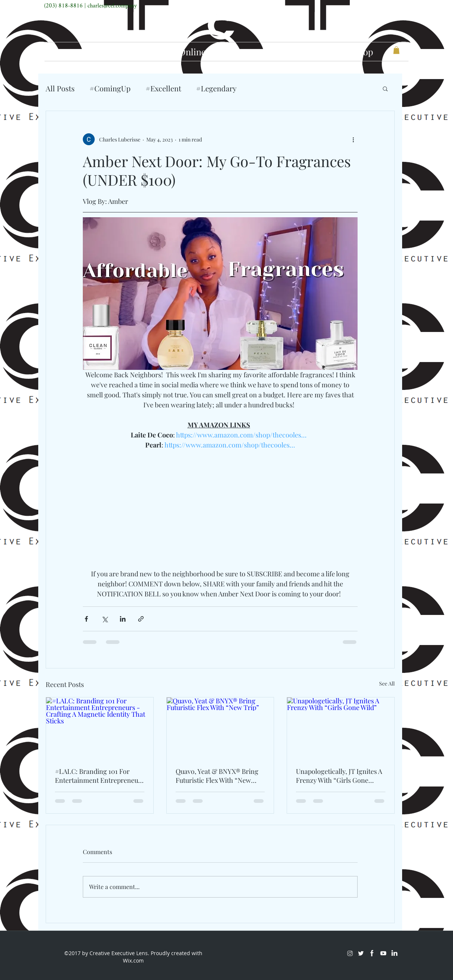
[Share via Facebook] (86, 619)
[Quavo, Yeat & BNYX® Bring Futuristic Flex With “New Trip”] (220, 727)
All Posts (60, 88)
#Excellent (163, 88)
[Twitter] (371, 6)
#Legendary (216, 88)
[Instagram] (360, 6)
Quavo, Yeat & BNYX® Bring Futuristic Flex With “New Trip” (217, 776)
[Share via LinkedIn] (123, 619)
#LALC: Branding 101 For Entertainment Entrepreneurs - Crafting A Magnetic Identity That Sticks (100, 776)
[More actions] (353, 139)
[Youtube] (393, 6)
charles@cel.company (112, 6)
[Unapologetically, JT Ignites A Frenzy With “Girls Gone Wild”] (341, 727)
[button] (396, 50)
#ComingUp (110, 88)
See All (387, 683)
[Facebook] (382, 6)
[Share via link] (141, 619)
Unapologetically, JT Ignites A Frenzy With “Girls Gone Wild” (339, 776)
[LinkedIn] (404, 6)
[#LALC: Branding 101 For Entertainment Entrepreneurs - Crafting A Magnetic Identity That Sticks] (100, 727)
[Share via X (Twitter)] (105, 619)
